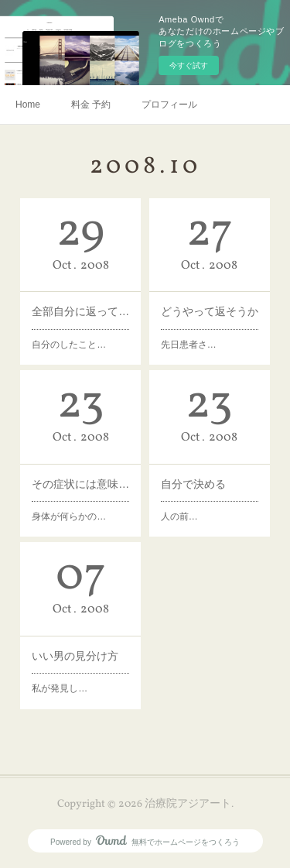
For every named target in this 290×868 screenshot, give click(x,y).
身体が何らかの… (69, 516)
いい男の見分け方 (75, 656)
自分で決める (193, 484)
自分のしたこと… (69, 345)
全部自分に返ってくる (80, 311)
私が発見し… (60, 688)
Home (28, 105)
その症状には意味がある (80, 484)
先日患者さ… (189, 345)
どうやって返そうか (210, 311)
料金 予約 (91, 105)
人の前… (179, 516)
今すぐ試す (189, 65)
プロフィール (169, 105)
